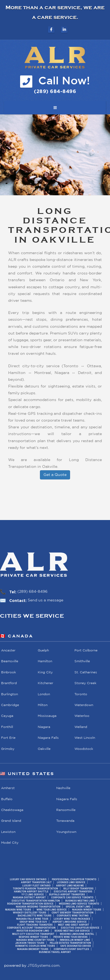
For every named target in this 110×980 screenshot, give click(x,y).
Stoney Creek (85, 683)
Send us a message (45, 600)
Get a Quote (55, 475)
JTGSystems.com (43, 966)
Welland (81, 727)
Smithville (82, 661)
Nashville (63, 788)
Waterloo (82, 716)
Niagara (44, 727)
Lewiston (8, 832)
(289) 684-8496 (32, 592)
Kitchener (45, 683)
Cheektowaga (12, 810)
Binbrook (9, 672)
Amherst (8, 788)
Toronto (81, 694)
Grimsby (8, 749)
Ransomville (66, 810)
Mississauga (47, 716)
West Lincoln (85, 738)
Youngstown (66, 832)
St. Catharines (86, 672)
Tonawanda (65, 821)
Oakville (44, 749)
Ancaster (8, 650)
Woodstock (84, 749)
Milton (43, 705)
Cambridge (10, 705)
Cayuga (7, 716)
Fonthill (7, 727)
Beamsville (10, 661)
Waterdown (84, 705)
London (44, 694)
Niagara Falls (48, 738)
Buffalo (7, 799)
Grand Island (11, 821)
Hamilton (45, 661)
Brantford (9, 683)
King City (45, 672)
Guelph (43, 650)
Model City (10, 843)
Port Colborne (86, 650)
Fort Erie (8, 738)
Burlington (10, 694)
